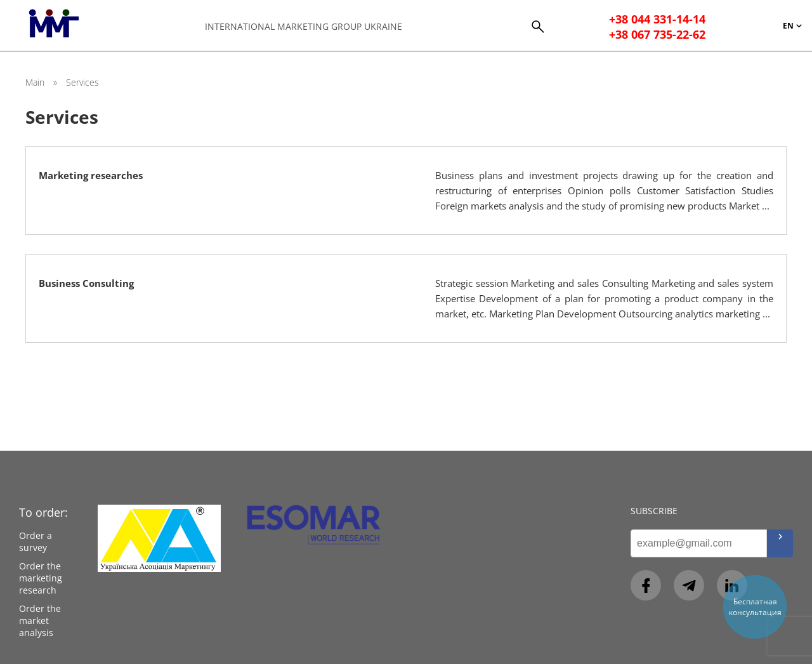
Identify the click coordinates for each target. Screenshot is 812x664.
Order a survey (36, 541)
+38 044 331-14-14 (657, 19)
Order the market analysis (40, 621)
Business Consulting (86, 283)
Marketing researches (91, 175)
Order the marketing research (41, 578)
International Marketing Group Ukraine (304, 26)
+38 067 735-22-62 (657, 34)
